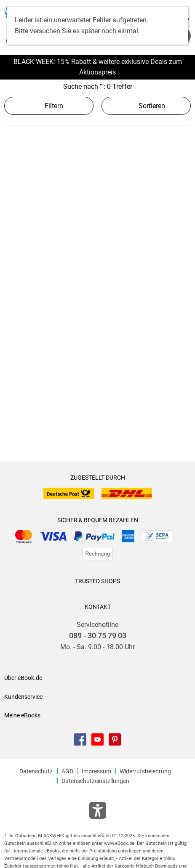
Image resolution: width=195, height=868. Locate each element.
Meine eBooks (22, 715)
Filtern (49, 106)
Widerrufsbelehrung (145, 771)
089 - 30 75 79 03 (98, 636)
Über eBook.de (23, 678)
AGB (67, 771)
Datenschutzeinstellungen (95, 781)
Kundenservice (23, 697)
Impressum (96, 771)
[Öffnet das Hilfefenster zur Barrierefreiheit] (98, 812)
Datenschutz (36, 771)
